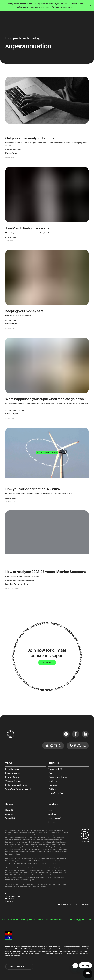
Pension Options (12, 777)
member (21, 581)
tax (20, 150)
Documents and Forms (58, 777)
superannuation (11, 150)
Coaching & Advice (13, 781)
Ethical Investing (12, 769)
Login (51, 810)
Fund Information (12, 894)
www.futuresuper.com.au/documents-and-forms (23, 840)
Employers (53, 781)
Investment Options (13, 773)
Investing (22, 410)
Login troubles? (55, 818)
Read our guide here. (63, 7)
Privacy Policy (10, 899)
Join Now (52, 814)
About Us (9, 814)
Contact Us (10, 810)
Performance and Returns (16, 785)
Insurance (53, 785)
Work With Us (11, 818)
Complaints (9, 901)
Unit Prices (53, 789)
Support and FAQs (56, 769)
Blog (50, 773)
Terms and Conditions (13, 896)
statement (30, 581)
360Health (53, 822)
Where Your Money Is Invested (18, 789)
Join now (47, 662)
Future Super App (56, 793)
